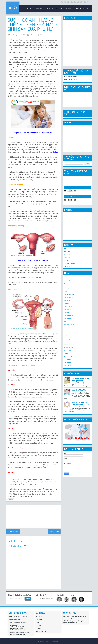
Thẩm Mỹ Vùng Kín (82, 8)
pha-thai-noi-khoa (69, 318)
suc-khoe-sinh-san (69, 336)
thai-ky (66, 342)
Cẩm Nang (40, 8)
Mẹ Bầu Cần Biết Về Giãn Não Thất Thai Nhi (81, 404)
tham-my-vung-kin (69, 345)
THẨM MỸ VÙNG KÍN (70, 264)
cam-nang (67, 280)
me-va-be (67, 303)
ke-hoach (67, 289)
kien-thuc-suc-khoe (69, 298)
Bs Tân (13, 8)
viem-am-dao (68, 362)
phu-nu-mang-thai (69, 324)
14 (72, 200)
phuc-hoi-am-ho (68, 327)
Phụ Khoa (39, 625)
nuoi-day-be (67, 309)
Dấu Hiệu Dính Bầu (79, 390)
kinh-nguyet (67, 301)
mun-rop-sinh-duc (69, 306)
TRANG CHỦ (67, 249)
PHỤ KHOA (67, 258)
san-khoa (67, 333)
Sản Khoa (39, 622)
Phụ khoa (59, 8)
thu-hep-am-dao (69, 348)
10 (65, 200)
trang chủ (29, 8)
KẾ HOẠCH (67, 261)
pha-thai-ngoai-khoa (70, 315)
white (68, 190)
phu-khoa (67, 321)
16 (75, 200)
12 (68, 200)
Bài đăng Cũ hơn (54, 531)
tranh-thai (67, 354)
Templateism (48, 642)
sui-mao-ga (67, 339)
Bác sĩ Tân (12, 35)
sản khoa (50, 8)
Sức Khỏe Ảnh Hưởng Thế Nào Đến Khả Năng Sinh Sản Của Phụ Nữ (33, 25)
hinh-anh (67, 286)
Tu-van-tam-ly (68, 357)
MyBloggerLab (57, 642)
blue (72, 190)
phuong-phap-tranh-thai (71, 330)
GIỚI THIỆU (67, 252)
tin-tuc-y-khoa (68, 351)
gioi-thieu (67, 283)
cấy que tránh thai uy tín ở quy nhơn (80, 380)
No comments (45, 35)
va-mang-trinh (68, 359)
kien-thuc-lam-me (33, 35)
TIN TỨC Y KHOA (69, 267)
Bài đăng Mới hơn (13, 531)
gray (75, 190)
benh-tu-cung (68, 277)
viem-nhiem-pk (68, 365)
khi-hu (66, 292)
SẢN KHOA (67, 255)
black (65, 190)
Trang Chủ (39, 616)
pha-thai (66, 312)
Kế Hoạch (69, 8)
